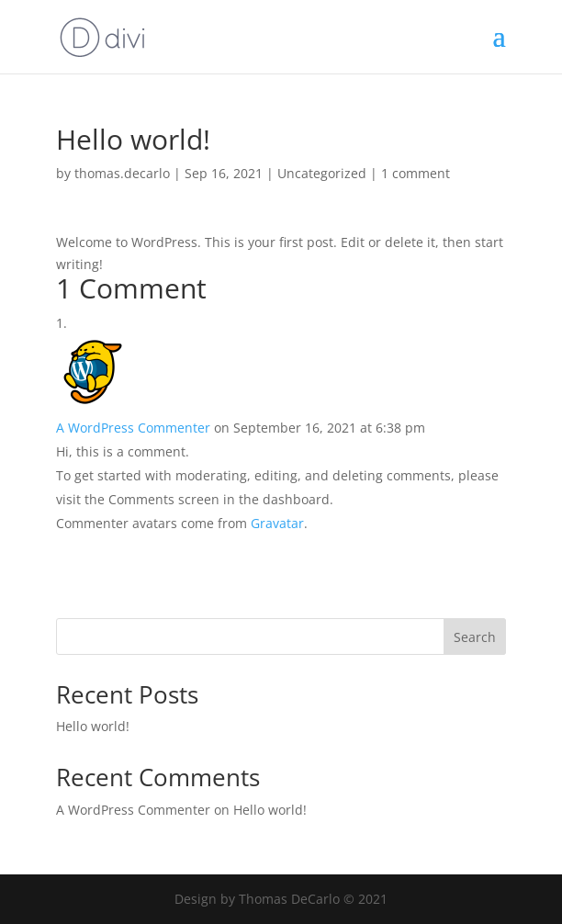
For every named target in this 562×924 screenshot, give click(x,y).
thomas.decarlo (122, 173)
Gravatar (277, 523)
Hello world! (93, 726)
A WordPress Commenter (133, 428)
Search (475, 637)
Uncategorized (322, 173)
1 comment (416, 173)
